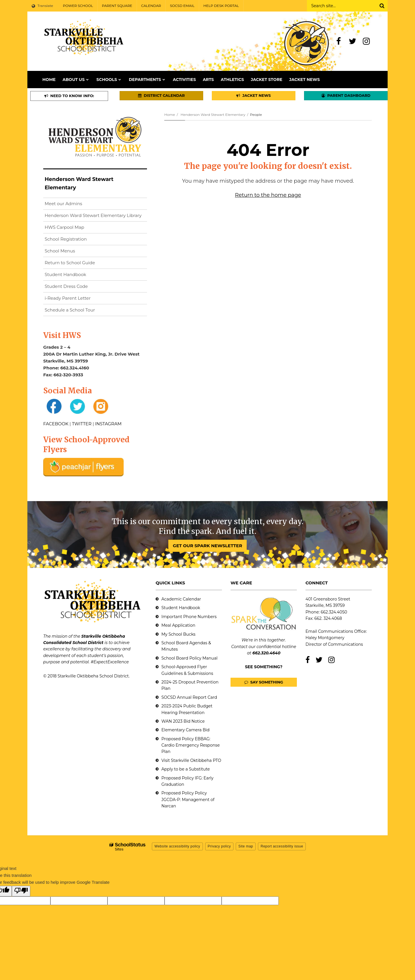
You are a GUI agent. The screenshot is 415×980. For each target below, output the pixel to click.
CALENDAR (151, 6)
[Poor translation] (21, 891)
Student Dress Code (66, 286)
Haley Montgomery (325, 638)
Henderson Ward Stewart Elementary (213, 115)
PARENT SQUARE (117, 6)
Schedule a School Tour (70, 310)
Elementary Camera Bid (185, 730)
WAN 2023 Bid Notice (183, 721)
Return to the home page (268, 195)
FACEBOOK (56, 424)
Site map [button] (246, 846)
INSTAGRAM (108, 424)
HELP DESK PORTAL (221, 6)
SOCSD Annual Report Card (189, 697)
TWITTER (82, 424)
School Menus (60, 251)
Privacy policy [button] (219, 846)
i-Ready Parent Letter (68, 298)
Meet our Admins (63, 204)
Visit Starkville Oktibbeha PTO (191, 760)
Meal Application (178, 625)
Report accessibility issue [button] (282, 846)
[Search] (382, 6)
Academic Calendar (181, 599)
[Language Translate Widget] (43, 6)
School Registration (66, 239)
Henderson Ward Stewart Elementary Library (96, 217)
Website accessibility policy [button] (177, 846)
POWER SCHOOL (78, 6)
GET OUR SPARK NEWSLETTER (207, 546)
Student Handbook (65, 274)
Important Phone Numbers (189, 617)
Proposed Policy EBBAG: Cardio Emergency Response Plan (190, 745)
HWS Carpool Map (74, 228)
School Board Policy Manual (189, 658)
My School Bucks (178, 634)
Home (170, 115)
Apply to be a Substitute (186, 769)
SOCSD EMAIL (182, 6)
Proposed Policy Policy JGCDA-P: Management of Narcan (188, 799)
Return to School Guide (70, 263)
